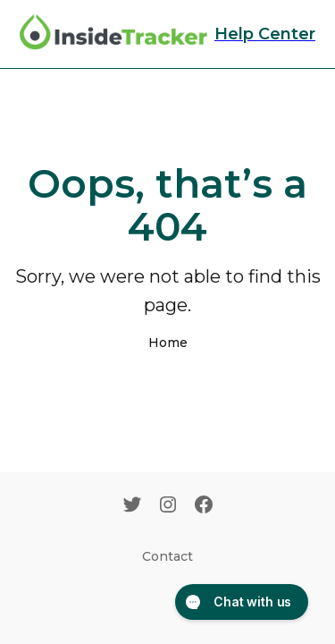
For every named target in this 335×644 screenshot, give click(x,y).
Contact (167, 556)
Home (168, 343)
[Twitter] (132, 506)
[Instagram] (168, 506)
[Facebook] (204, 506)
